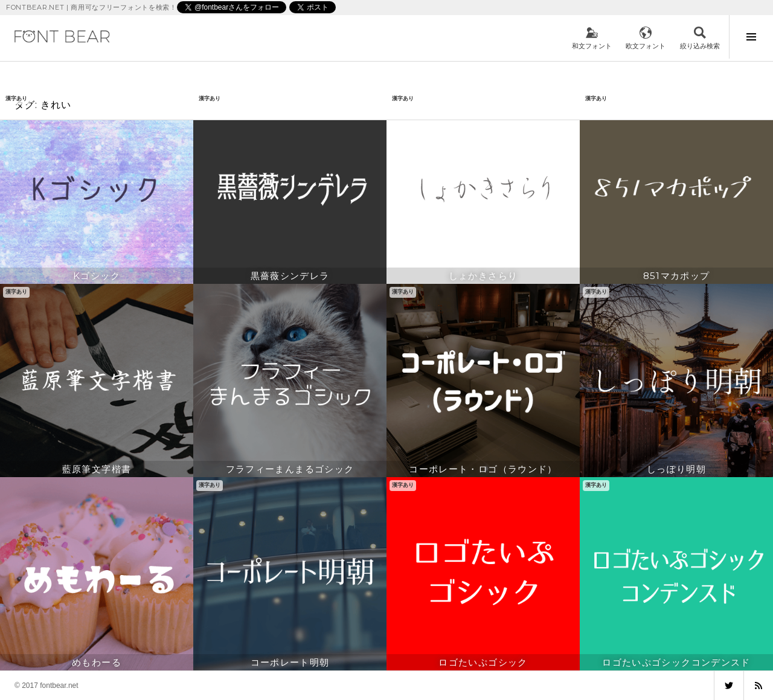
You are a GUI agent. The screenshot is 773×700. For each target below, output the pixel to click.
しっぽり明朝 (676, 469)
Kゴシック (97, 276)
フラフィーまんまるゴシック (290, 469)
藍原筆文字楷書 (97, 469)
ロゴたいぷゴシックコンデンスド (676, 662)
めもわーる (97, 662)
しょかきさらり (483, 276)
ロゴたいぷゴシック (483, 662)
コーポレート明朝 (290, 662)
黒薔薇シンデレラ (290, 276)
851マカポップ (677, 276)
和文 (592, 38)
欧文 (646, 38)
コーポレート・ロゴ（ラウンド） (483, 469)
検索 (700, 38)
